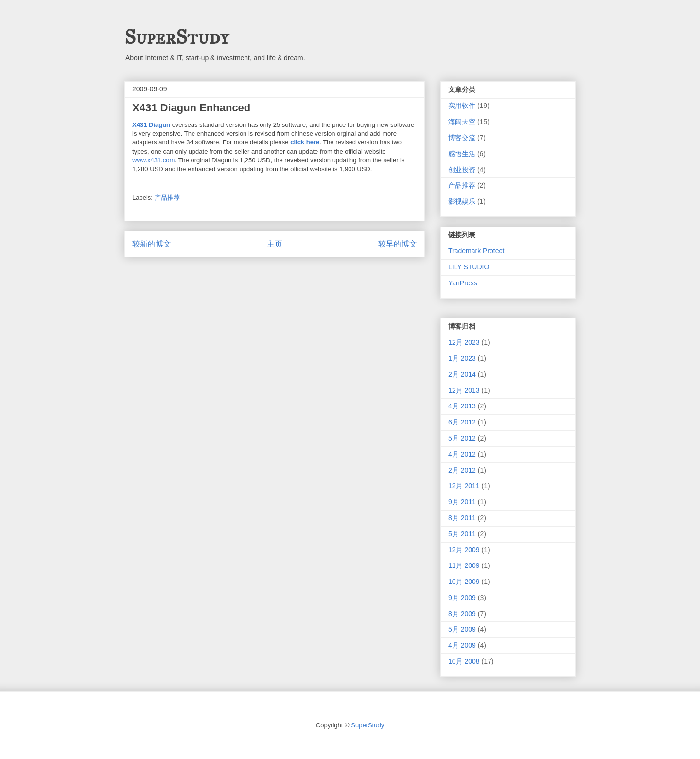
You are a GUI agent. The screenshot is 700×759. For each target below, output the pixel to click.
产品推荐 (167, 198)
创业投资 (462, 170)
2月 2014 (462, 374)
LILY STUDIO (469, 267)
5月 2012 (462, 438)
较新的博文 (152, 244)
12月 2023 (464, 342)
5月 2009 (462, 629)
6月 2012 (462, 422)
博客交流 (462, 138)
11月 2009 (464, 565)
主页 (275, 244)
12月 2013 (464, 390)
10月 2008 (464, 661)
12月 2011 (464, 486)
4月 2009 (462, 645)
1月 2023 (462, 358)
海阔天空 (462, 122)
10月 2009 (464, 582)
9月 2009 (462, 598)
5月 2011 (462, 534)
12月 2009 (464, 550)
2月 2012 (462, 470)
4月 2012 (462, 454)
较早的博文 (398, 244)
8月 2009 (462, 614)
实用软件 (462, 106)
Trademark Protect (476, 251)
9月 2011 (462, 502)
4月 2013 (462, 406)
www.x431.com (153, 160)
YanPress (463, 283)
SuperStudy (176, 37)
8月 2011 (462, 518)
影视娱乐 (462, 201)
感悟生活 (462, 154)
